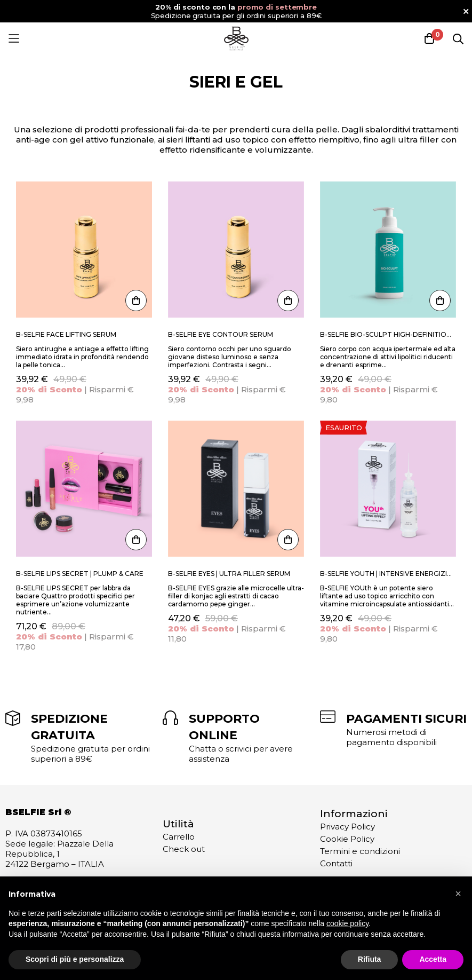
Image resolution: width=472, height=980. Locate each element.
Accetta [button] (433, 959)
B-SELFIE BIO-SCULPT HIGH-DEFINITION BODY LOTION (388, 334)
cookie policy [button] (347, 923)
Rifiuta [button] (370, 959)
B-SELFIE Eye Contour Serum (221, 334)
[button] (458, 894)
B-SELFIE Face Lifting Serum (66, 334)
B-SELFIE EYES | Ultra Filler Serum (229, 574)
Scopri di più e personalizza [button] (75, 959)
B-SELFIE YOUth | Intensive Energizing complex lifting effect (388, 574)
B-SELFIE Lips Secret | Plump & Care (80, 574)
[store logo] (236, 38)
